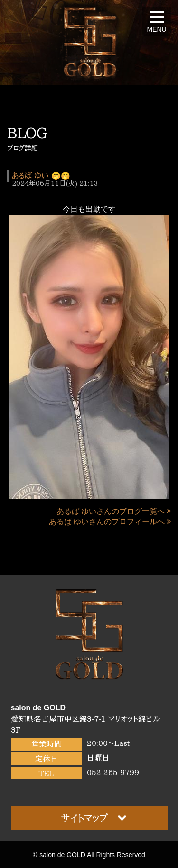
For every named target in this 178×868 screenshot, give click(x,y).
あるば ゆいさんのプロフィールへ (110, 522)
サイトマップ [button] (94, 818)
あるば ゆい (30, 176)
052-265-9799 (113, 772)
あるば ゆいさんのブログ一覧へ (114, 511)
